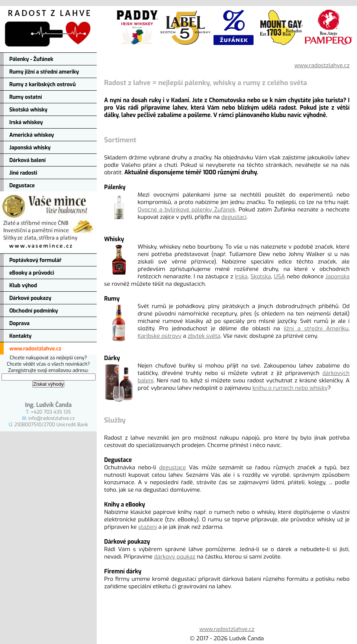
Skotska (261, 276)
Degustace (22, 186)
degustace (173, 467)
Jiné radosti (23, 173)
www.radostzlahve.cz (35, 349)
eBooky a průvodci (32, 273)
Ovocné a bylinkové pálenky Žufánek (186, 210)
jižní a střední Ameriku (316, 329)
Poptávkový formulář (35, 260)
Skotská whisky (28, 110)
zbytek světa (204, 336)
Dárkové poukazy (30, 298)
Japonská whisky (30, 148)
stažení (148, 527)
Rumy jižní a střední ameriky (44, 72)
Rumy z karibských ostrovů (43, 85)
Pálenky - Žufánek (31, 59)
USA (280, 276)
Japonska (337, 276)
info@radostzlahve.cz (52, 418)
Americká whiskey (32, 135)
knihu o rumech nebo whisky (290, 388)
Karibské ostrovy (160, 336)
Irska (241, 276)
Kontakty (20, 336)
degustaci (234, 217)
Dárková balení (28, 160)
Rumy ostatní (26, 97)
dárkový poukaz (175, 557)
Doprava (20, 323)
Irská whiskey (26, 122)
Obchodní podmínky (34, 311)
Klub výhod (23, 286)
